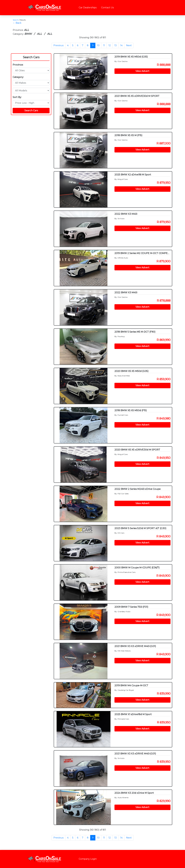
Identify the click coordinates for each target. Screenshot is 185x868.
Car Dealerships (88, 8)
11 (104, 45)
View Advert (142, 71)
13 (115, 45)
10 (98, 45)
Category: (18, 77)
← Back (17, 23)
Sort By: (17, 97)
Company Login (88, 859)
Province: (18, 65)
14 (121, 45)
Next (129, 45)
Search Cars (31, 57)
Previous (58, 45)
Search (16, 20)
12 (110, 45)
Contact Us (107, 8)
